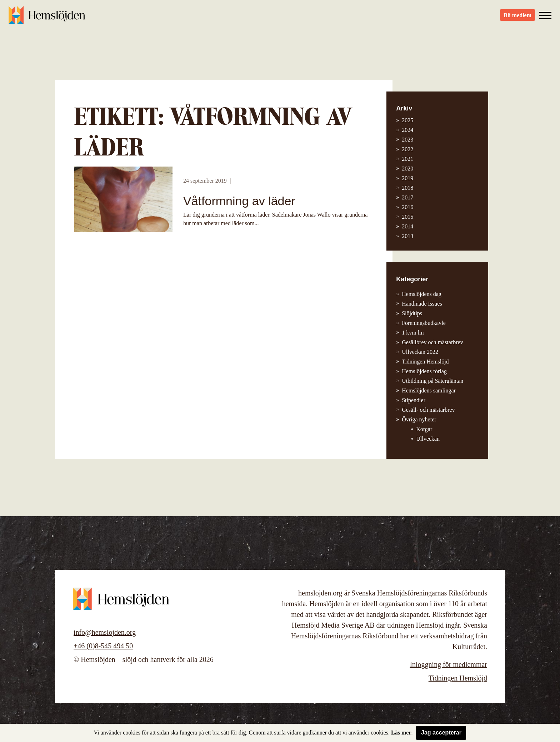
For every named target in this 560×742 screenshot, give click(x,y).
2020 (407, 169)
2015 (407, 217)
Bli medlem (517, 18)
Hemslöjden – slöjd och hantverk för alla (48, 18)
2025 (407, 120)
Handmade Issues (422, 304)
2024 (407, 130)
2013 (407, 236)
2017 (407, 197)
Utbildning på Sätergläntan (432, 381)
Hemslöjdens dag (422, 294)
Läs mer (401, 733)
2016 (407, 207)
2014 (407, 226)
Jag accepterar (441, 733)
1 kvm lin (413, 333)
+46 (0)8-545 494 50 (103, 646)
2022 (407, 149)
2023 (407, 140)
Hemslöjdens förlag (424, 371)
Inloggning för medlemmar (448, 664)
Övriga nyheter (419, 419)
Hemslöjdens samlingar (429, 390)
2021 (407, 159)
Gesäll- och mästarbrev (428, 410)
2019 (407, 178)
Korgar (424, 429)
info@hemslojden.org (105, 632)
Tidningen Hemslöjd (425, 362)
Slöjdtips (412, 313)
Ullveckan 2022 (420, 352)
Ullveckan (428, 439)
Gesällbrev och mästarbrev (432, 342)
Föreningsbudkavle (424, 323)
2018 (407, 188)
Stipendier (414, 400)
